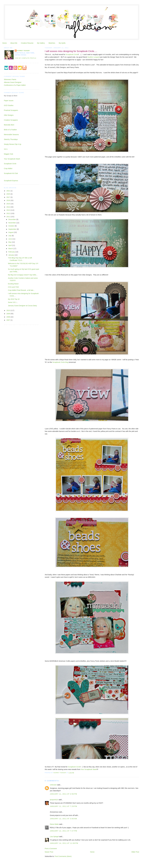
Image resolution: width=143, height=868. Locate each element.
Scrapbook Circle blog (60, 362)
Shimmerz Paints (10, 79)
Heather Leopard (93, 57)
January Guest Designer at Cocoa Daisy (22, 306)
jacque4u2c (54, 800)
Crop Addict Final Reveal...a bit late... (21, 290)
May (10, 242)
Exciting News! (13, 284)
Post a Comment (51, 849)
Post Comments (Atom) (63, 856)
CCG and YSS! (13, 287)
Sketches (52, 43)
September (13, 229)
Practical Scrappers (11, 110)
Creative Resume (27, 43)
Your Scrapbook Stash (89, 769)
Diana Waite (54, 824)
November (12, 223)
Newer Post (49, 852)
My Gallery (41, 43)
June (10, 239)
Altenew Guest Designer (13, 82)
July (10, 236)
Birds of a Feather (10, 130)
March (11, 249)
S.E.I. (6, 149)
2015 (8, 204)
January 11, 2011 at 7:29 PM (63, 806)
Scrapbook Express (11, 181)
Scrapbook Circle (72, 54)
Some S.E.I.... (13, 302)
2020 (8, 194)
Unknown (53, 785)
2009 (8, 314)
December (12, 219)
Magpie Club (8, 154)
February (12, 252)
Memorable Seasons (11, 135)
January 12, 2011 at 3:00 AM (63, 819)
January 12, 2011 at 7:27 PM (63, 831)
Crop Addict (8, 168)
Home (5, 43)
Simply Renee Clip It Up (13, 144)
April (10, 245)
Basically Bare (9, 125)
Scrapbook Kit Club (11, 173)
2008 (8, 317)
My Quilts (62, 43)
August (11, 232)
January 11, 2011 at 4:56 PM (63, 794)
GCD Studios (9, 105)
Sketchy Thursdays (11, 139)
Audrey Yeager (23, 51)
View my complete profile (25, 58)
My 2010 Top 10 (14, 299)
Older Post (135, 852)
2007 (8, 320)
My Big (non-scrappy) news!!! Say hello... (23, 275)
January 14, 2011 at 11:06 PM (64, 843)
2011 (8, 217)
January (12, 255)
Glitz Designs (9, 115)
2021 (8, 191)
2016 (8, 200)
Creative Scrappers (11, 120)
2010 (8, 310)
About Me (14, 43)
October (12, 226)
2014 (8, 207)
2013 (8, 210)
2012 (8, 213)
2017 (8, 197)
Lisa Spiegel (54, 837)
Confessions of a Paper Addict (15, 85)
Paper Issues (9, 101)
